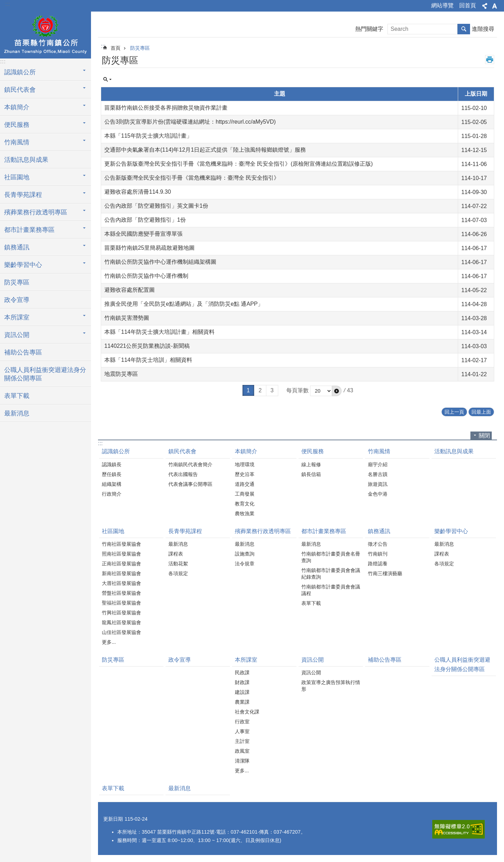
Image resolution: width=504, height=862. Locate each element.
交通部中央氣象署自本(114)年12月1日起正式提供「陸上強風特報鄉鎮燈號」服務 (205, 150)
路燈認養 (378, 564)
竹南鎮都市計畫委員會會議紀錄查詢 (331, 574)
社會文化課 (247, 712)
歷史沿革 (245, 474)
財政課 (242, 682)
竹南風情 (379, 451)
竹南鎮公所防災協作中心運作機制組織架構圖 (160, 262)
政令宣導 (17, 300)
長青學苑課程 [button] (23, 195)
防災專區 (17, 282)
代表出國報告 (183, 474)
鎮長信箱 (311, 474)
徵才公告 (378, 544)
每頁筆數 (297, 390)
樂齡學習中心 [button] (23, 265)
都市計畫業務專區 (324, 531)
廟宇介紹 (378, 464)
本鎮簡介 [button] (17, 107)
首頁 (115, 48)
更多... (109, 642)
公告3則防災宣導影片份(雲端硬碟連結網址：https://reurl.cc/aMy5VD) (190, 122)
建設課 (242, 692)
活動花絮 (178, 564)
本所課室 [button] (17, 317)
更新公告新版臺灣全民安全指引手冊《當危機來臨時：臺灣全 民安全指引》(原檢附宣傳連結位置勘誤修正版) (239, 164)
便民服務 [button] (17, 125)
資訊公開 (313, 660)
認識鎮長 (112, 464)
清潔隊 (242, 761)
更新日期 (113, 819)
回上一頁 (454, 412)
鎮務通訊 (379, 531)
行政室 (242, 722)
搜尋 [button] (464, 29)
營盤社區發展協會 (121, 593)
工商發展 (245, 494)
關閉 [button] (484, 436)
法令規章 (245, 564)
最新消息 (17, 413)
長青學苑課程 (185, 531)
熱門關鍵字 (369, 29)
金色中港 (378, 494)
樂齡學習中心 (451, 531)
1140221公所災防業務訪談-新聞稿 (147, 346)
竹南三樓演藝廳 (385, 573)
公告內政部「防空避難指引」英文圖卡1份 (156, 206)
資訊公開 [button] (17, 335)
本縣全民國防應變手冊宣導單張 (143, 234)
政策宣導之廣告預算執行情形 (331, 686)
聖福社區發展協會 (121, 603)
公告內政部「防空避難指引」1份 (145, 220)
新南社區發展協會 (121, 573)
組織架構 (112, 484)
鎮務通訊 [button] (17, 247)
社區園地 (113, 531)
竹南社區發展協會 (121, 544)
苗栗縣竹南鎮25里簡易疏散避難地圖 (149, 248)
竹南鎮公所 (45, 34)
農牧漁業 (245, 513)
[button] (337, 391)
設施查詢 (245, 554)
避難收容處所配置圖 (129, 290)
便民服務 (313, 451)
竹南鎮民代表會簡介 (190, 464)
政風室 (242, 751)
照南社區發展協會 (121, 554)
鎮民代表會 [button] (20, 90)
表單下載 (17, 396)
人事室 (242, 731)
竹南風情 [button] (17, 142)
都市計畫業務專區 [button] (29, 230)
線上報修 (311, 464)
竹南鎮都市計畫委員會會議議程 (331, 590)
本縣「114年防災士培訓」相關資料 (148, 360)
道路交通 (245, 484)
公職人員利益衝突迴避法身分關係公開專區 (45, 374)
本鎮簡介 (246, 451)
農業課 (242, 702)
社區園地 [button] (17, 177)
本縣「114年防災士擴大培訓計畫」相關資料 (159, 332)
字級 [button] (495, 6)
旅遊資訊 (378, 484)
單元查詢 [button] (107, 80)
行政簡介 (112, 494)
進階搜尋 (483, 29)
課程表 (176, 554)
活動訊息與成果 (26, 160)
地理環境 (245, 464)
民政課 (242, 673)
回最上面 (481, 412)
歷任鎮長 (112, 474)
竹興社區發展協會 (121, 613)
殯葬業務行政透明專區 (263, 531)
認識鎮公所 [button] (20, 72)
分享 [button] (485, 6)
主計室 (242, 741)
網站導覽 (442, 5)
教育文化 (245, 504)
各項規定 (178, 573)
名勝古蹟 (378, 474)
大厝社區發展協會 (121, 583)
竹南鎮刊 (378, 554)
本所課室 (246, 660)
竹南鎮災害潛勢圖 (127, 318)
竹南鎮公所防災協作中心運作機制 (146, 276)
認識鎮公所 (116, 451)
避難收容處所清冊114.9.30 (138, 192)
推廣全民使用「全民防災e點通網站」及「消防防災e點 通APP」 (184, 304)
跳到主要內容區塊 (4, 4)
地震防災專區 (121, 374)
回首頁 (468, 5)
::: (8, 4)
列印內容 (490, 60)
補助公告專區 (23, 352)
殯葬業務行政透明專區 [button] (36, 212)
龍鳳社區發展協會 (121, 622)
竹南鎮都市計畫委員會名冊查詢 (331, 557)
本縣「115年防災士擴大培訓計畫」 (148, 136)
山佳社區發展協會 (121, 632)
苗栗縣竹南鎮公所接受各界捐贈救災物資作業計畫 (166, 108)
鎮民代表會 (182, 451)
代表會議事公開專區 (190, 484)
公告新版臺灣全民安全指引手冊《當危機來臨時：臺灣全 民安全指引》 (192, 178)
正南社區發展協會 (121, 564)
